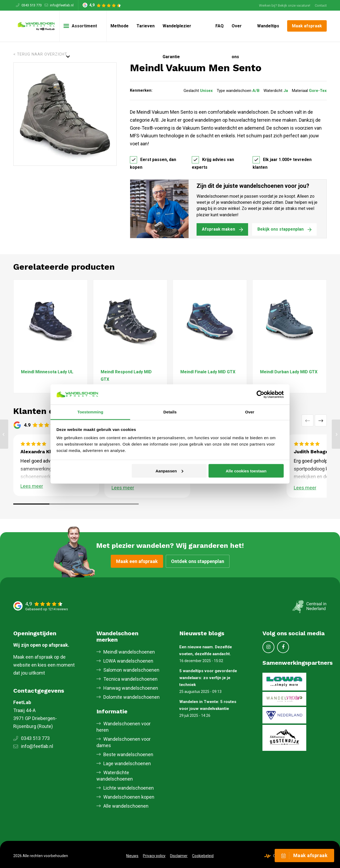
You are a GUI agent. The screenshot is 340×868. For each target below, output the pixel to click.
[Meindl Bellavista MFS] (336, 434)
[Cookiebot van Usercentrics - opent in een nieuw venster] (260, 394)
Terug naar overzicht (42, 54)
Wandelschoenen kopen (129, 797)
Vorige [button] (307, 420)
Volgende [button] (321, 420)
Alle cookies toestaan (246, 471)
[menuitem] (285, 5)
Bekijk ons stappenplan (280, 229)
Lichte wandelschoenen (129, 788)
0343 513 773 (32, 5)
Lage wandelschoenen (127, 763)
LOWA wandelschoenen (128, 661)
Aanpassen (169, 471)
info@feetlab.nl (62, 5)
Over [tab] (250, 412)
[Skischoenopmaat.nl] (36, 26)
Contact (321, 5)
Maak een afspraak (137, 561)
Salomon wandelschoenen (131, 670)
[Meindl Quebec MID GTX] (4, 434)
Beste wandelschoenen (128, 754)
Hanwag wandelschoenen (131, 688)
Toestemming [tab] (90, 412)
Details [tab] (170, 412)
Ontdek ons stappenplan (198, 561)
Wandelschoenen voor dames (124, 742)
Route (45, 726)
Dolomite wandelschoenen (131, 697)
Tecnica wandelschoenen (130, 679)
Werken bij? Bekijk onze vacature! (285, 5)
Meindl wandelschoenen (129, 652)
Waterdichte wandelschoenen (115, 776)
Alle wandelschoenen (126, 806)
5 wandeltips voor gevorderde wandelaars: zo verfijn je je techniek (208, 678)
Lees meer (32, 486)
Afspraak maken (218, 229)
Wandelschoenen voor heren (124, 727)
